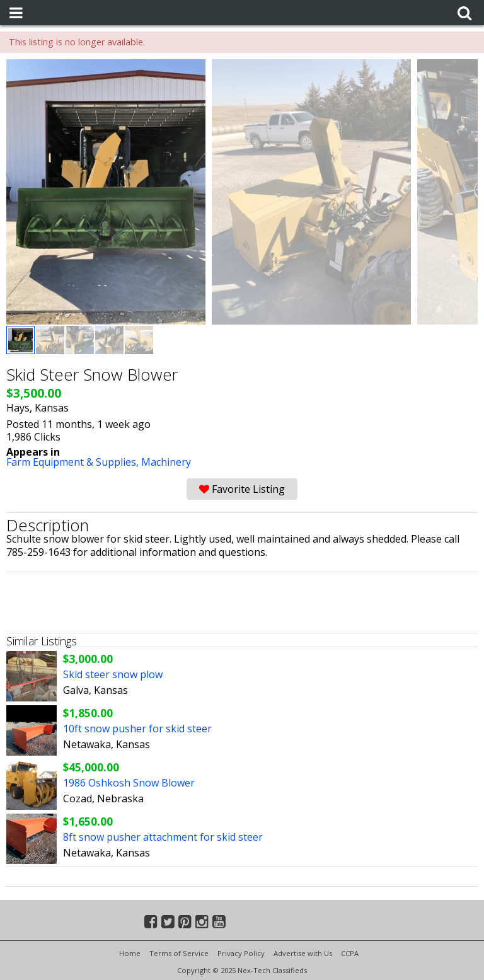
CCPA (350, 953)
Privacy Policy (241, 953)
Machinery (166, 462)
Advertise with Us (303, 953)
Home (130, 953)
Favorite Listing (242, 489)
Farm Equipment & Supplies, (74, 462)
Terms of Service (179, 953)
